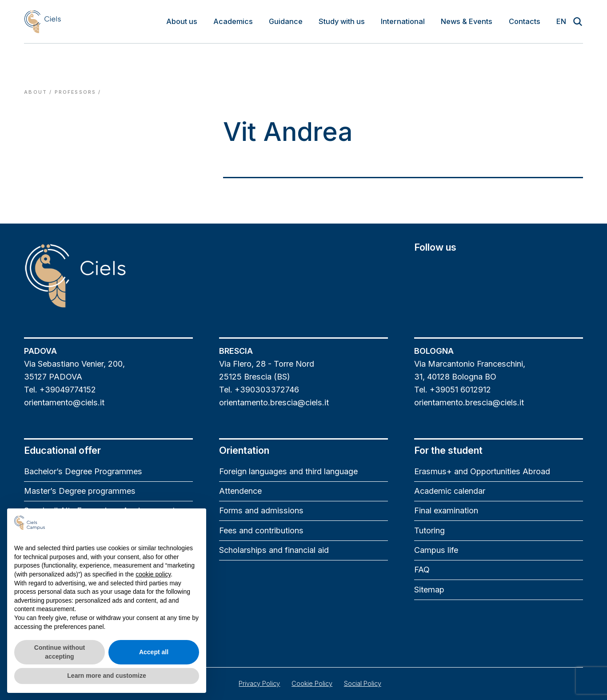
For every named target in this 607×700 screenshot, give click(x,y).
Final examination (446, 510)
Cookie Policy (312, 683)
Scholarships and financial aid (274, 550)
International (403, 21)
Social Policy (363, 683)
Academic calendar (450, 491)
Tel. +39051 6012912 (453, 390)
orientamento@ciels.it (64, 402)
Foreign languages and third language (288, 471)
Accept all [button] (154, 652)
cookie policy (153, 574)
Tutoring (429, 530)
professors (76, 92)
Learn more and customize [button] (106, 676)
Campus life (436, 550)
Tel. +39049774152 (60, 390)
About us (182, 21)
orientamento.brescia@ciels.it (274, 402)
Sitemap (429, 590)
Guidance (286, 21)
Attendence (240, 491)
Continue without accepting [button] (60, 652)
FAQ (422, 570)
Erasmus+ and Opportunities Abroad (482, 471)
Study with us (342, 21)
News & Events (467, 21)
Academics (233, 21)
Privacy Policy (259, 683)
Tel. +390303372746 (259, 390)
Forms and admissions (261, 510)
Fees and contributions (261, 530)
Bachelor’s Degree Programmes (83, 471)
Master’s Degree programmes (80, 491)
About (36, 92)
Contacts (525, 21)
